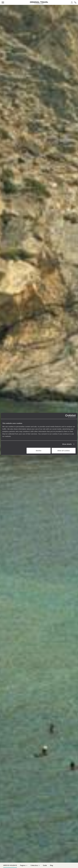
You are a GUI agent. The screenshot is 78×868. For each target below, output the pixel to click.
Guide (45, 865)
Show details (67, 444)
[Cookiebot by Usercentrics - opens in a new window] (67, 416)
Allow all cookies (64, 451)
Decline (39, 451)
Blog (52, 865)
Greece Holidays (10, 865)
